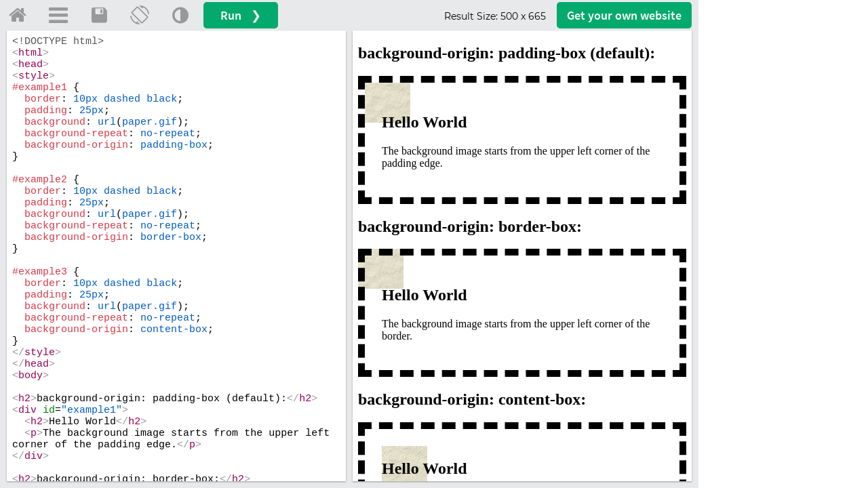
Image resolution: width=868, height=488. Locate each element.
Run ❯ (241, 15)
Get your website (624, 15)
